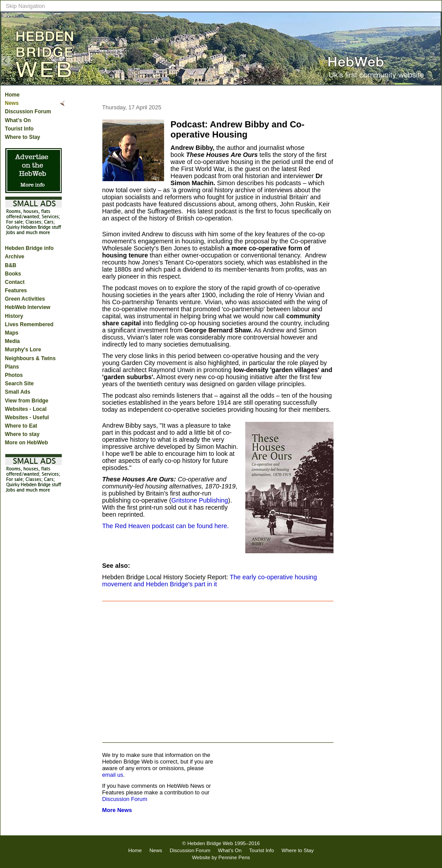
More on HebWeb (26, 443)
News (12, 103)
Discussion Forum (28, 112)
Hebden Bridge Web (210, 843)
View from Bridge (26, 401)
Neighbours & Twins (30, 358)
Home (12, 95)
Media (12, 341)
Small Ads (18, 392)
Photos (14, 375)
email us (113, 775)
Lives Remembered (29, 324)
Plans (12, 367)
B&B (11, 265)
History (14, 316)
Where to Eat (21, 426)
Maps (12, 333)
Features (16, 291)
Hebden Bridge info (29, 248)
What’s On (18, 120)
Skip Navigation (25, 6)
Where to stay (22, 434)
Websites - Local (26, 409)
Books (13, 274)
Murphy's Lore (23, 350)
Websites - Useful (27, 417)
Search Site (19, 384)
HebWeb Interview (28, 307)
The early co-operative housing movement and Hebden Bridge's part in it (210, 581)
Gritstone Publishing (200, 500)
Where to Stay (22, 137)
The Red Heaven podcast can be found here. (166, 526)
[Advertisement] (218, 672)
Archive (15, 257)
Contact (15, 282)
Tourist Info (19, 129)
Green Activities (25, 299)
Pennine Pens (234, 857)
